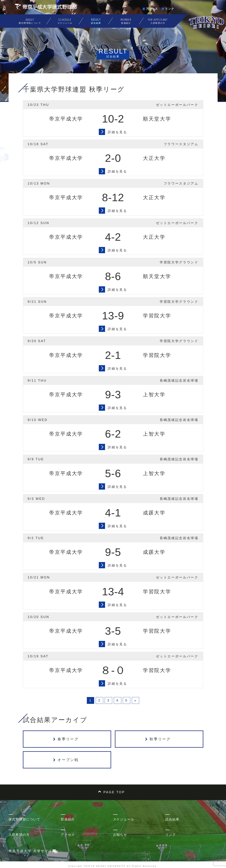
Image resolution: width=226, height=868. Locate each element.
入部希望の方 (19, 835)
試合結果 (172, 819)
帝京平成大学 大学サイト (32, 851)
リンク (171, 835)
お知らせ (120, 835)
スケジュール (124, 819)
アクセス (68, 835)
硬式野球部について (24, 819)
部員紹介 (68, 819)
